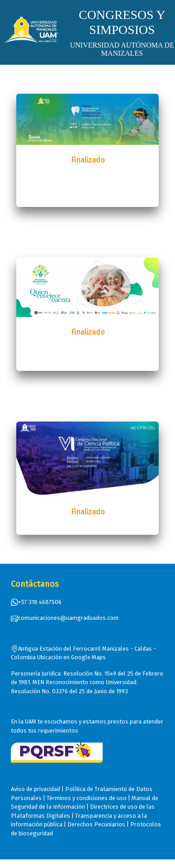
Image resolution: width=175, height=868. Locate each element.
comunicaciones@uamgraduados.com (65, 618)
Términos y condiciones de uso (87, 798)
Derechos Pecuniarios (96, 824)
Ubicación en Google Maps (71, 657)
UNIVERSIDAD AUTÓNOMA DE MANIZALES (122, 49)
